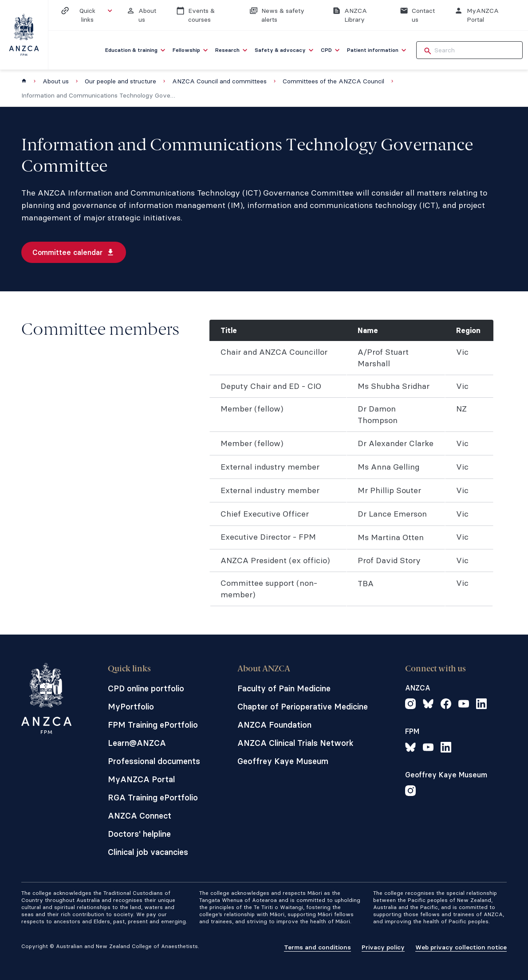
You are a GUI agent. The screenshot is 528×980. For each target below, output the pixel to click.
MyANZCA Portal (141, 779)
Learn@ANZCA (137, 743)
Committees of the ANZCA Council (333, 81)
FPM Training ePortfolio (153, 725)
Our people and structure (120, 81)
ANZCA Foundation (274, 725)
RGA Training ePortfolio (153, 798)
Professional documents (154, 761)
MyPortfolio (131, 707)
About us (56, 81)
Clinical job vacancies (148, 852)
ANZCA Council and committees (219, 81)
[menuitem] (136, 50)
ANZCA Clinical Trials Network (296, 743)
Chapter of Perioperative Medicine (303, 707)
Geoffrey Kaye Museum (283, 761)
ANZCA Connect (140, 816)
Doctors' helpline (139, 834)
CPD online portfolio (146, 688)
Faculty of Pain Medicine (284, 688)
